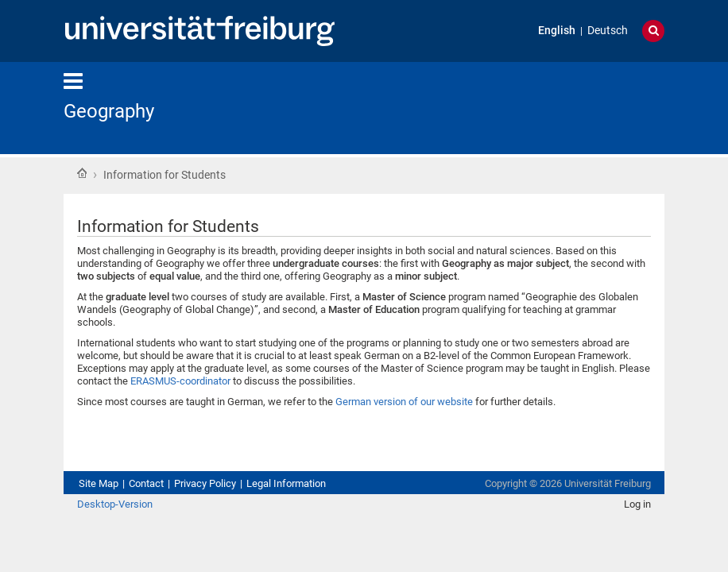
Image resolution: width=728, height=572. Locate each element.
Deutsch (608, 31)
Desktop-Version (115, 504)
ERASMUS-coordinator (180, 381)
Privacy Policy (205, 483)
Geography (109, 111)
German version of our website (404, 402)
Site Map (99, 483)
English (557, 31)
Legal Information (286, 483)
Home (82, 173)
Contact (146, 483)
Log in (637, 504)
